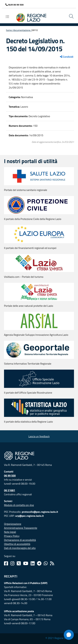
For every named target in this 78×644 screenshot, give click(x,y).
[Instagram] (12, 563)
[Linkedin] (33, 563)
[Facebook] (6, 563)
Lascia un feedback (39, 436)
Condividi (67, 57)
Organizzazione (13, 524)
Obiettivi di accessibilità (17, 544)
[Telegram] (39, 563)
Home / (10, 30)
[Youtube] (26, 563)
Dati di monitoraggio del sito (20, 548)
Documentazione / (23, 30)
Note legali (10, 532)
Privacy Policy (12, 536)
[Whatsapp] (46, 563)
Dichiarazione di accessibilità (20, 540)
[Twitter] (19, 563)
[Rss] (52, 563)
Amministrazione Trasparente (21, 528)
